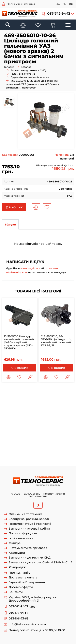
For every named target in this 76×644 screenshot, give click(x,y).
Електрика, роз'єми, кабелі (29, 519)
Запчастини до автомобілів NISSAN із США (41, 562)
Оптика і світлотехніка (26, 514)
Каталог (26, 67)
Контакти (16, 592)
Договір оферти (21, 587)
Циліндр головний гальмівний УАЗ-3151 (29, 451)
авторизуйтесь (31, 268)
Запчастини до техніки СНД (28, 70)
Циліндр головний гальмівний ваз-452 (28, 421)
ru (71, 4)
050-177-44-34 (18, 613)
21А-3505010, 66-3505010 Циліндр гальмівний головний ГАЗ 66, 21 (56, 341)
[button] (58, 14)
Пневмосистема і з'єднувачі (30, 524)
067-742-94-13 (59, 14)
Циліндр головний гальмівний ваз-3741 (42, 432)
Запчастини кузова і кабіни (29, 529)
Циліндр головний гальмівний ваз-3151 (42, 417)
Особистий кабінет (21, 4)
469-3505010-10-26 (44, 462)
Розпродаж (17, 567)
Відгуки (10, 224)
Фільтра (15, 543)
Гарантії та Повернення (27, 582)
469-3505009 (52, 410)
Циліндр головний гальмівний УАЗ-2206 (42, 447)
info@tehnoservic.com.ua (27, 624)
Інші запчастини (21, 538)
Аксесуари (17, 553)
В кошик (14, 207)
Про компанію (19, 573)
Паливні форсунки (23, 533)
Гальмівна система (23, 74)
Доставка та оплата (23, 578)
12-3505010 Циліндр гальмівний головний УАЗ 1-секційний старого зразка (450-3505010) (19, 342)
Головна (9, 67)
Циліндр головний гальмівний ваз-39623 (30, 436)
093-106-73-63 (19, 619)
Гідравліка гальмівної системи (30, 77)
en (64, 4)
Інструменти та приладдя (28, 548)
